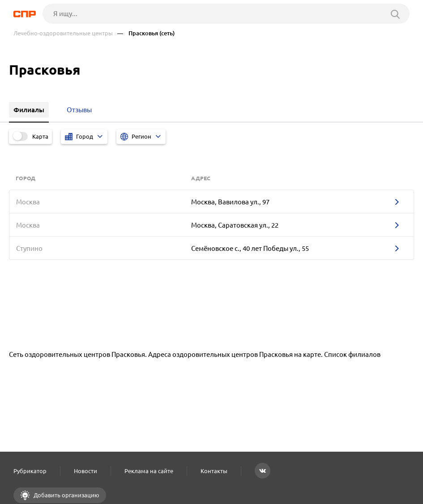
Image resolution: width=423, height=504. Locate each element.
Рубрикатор (30, 471)
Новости (85, 471)
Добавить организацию (66, 495)
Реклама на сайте (149, 471)
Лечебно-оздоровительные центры (63, 33)
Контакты (214, 471)
